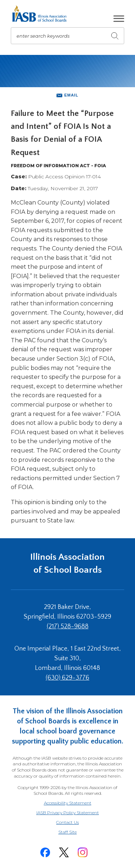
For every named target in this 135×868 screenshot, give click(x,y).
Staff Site (76, 832)
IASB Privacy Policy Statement (68, 813)
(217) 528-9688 (68, 627)
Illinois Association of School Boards (67, 564)
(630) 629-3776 (67, 678)
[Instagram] (83, 852)
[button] (119, 19)
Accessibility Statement (68, 803)
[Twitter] (64, 852)
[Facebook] (45, 852)
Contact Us (67, 822)
